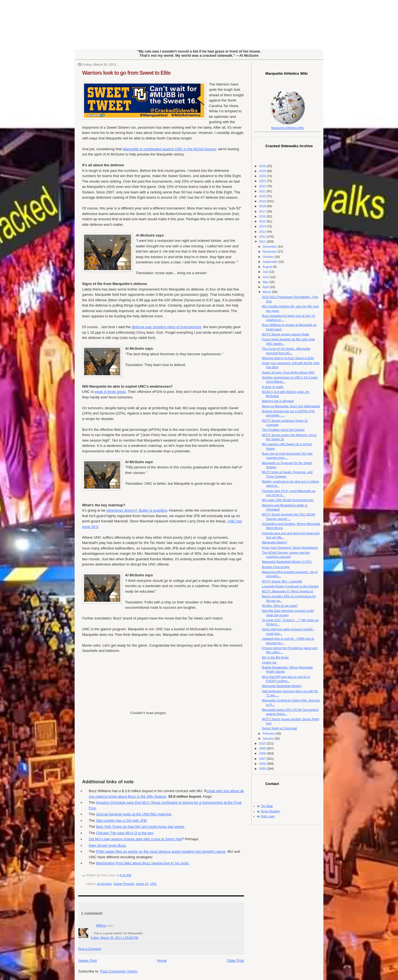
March (267, 292)
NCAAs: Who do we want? (280, 606)
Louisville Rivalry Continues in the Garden (290, 586)
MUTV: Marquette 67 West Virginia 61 (288, 591)
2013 (263, 232)
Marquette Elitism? (275, 542)
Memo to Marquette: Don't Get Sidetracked (291, 406)
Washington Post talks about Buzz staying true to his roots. (143, 863)
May (266, 282)
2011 (263, 242)
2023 (263, 181)
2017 (263, 211)
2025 (263, 171)
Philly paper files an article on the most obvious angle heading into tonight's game (161, 851)
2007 (263, 759)
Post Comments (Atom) (119, 971)
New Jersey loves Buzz (107, 845)
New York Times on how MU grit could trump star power (140, 827)
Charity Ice (269, 662)
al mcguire (104, 884)
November (270, 252)
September (270, 262)
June (266, 277)
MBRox (101, 925)
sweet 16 (142, 884)
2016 (263, 216)
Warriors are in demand (278, 401)
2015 (263, 221)
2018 (263, 206)
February (269, 733)
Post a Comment (90, 949)
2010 (263, 743)
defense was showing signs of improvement (166, 327)
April (266, 287)
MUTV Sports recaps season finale (286, 334)
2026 (263, 166)
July (266, 272)
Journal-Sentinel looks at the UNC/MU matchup (134, 814)
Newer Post (87, 960)
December (270, 247)
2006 (263, 764)
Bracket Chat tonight (276, 567)
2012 (263, 237)
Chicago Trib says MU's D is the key (125, 833)
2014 (263, 226)
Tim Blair (267, 806)
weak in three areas (110, 392)
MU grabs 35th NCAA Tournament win (288, 500)
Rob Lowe (268, 816)
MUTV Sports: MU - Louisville (282, 581)
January (268, 738)
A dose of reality (273, 387)
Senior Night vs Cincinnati (279, 728)
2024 (263, 176)
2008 (263, 753)
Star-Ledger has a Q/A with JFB (121, 820)
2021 (263, 191)
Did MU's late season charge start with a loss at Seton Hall (135, 839)
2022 (263, 186)
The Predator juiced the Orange (283, 430)
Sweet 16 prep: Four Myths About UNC (288, 372)
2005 (263, 769)
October (268, 257)
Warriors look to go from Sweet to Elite (126, 73)
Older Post (236, 960)
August (268, 267)
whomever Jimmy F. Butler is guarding (137, 510)
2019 (263, 201)
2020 (263, 196)
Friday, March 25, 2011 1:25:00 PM (114, 938)
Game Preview (124, 884)
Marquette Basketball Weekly (282, 686)
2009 (263, 748)
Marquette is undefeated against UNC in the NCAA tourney (169, 149)
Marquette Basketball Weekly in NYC (287, 562)
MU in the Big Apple (275, 657)
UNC (154, 884)
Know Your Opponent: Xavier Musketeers (290, 548)
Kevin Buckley (270, 811)
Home (162, 960)
